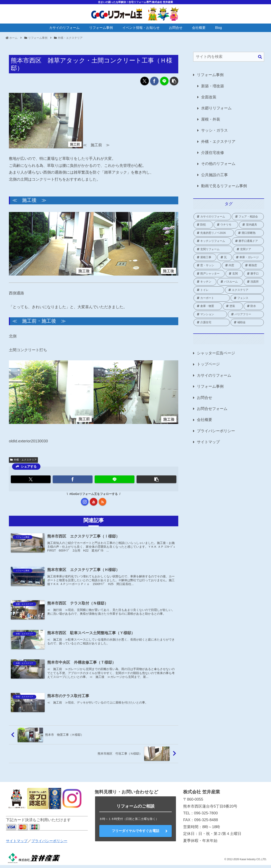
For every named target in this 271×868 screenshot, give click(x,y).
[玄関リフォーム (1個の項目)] (213, 249)
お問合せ (205, 398)
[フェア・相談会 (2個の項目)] (248, 217)
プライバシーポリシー (216, 431)
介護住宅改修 (213, 153)
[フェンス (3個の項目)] (247, 298)
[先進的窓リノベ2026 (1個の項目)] (214, 233)
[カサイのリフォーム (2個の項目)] (212, 217)
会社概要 (205, 420)
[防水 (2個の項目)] (254, 306)
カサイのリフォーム (214, 375)
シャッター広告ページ (216, 353)
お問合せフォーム (212, 409)
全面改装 (209, 97)
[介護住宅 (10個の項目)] (212, 322)
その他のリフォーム (218, 164)
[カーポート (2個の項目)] (212, 298)
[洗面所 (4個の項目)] (254, 282)
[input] (229, 57)
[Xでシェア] (145, 81)
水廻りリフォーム (216, 108)
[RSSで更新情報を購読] (102, 502)
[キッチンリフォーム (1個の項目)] (212, 241)
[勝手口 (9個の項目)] (254, 274)
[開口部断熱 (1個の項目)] (249, 233)
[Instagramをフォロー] (85, 502)
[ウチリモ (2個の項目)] (226, 225)
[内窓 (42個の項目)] (232, 265)
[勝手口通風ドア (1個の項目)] (248, 241)
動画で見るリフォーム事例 (224, 186)
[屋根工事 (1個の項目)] (205, 257)
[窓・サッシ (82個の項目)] (207, 265)
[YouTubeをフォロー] (94, 502)
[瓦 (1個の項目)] (225, 257)
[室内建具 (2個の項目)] (251, 225)
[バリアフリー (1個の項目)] (246, 314)
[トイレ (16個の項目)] (209, 290)
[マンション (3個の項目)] (210, 314)
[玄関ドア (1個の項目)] (249, 249)
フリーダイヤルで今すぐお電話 (135, 834)
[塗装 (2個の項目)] (233, 306)
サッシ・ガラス (214, 130)
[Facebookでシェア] (154, 81)
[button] (174, 81)
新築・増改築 (213, 86)
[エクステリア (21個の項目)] (245, 290)
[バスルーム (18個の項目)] (230, 282)
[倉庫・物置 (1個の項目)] (208, 306)
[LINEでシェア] (164, 81)
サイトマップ (208, 442)
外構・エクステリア (23, 460)
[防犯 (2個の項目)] (203, 225)
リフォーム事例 (210, 75)
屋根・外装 (211, 119)
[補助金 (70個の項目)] (247, 322)
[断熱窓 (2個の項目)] (253, 265)
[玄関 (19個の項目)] (234, 274)
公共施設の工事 (214, 175)
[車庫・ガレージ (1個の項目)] (248, 257)
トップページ (208, 364)
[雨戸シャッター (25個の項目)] (209, 274)
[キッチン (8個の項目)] (205, 282)
